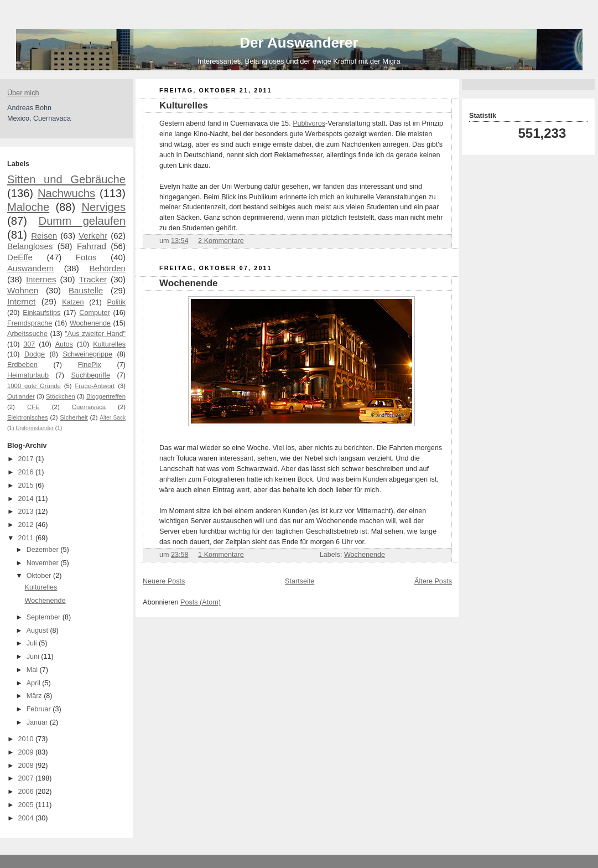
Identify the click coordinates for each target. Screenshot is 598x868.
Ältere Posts (433, 581)
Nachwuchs (66, 193)
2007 (27, 778)
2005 (27, 805)
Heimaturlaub (28, 375)
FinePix (90, 365)
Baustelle (86, 290)
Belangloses (30, 246)
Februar (40, 709)
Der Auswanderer (299, 43)
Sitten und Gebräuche (66, 179)
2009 (27, 752)
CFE (33, 407)
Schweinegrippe (87, 354)
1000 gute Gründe (34, 386)
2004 (27, 818)
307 (29, 344)
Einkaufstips (41, 313)
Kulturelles (109, 344)
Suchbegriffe (90, 375)
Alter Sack (113, 418)
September (45, 617)
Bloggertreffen (106, 396)
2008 (27, 766)
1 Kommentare (221, 555)
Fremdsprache (30, 323)
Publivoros (309, 123)
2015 (27, 485)
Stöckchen (61, 396)
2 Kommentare (221, 241)
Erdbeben (22, 365)
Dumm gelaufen (82, 221)
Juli (33, 643)
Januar (38, 722)
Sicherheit (74, 417)
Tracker (93, 279)
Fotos (86, 257)
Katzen (73, 302)
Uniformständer (35, 428)
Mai (33, 670)
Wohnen (23, 290)
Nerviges (103, 207)
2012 (27, 525)
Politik (116, 302)
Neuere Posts (164, 581)
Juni (34, 657)
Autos (64, 344)
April (35, 683)
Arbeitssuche (27, 334)
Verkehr (93, 236)
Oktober (40, 576)
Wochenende (90, 323)
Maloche (28, 207)
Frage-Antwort (95, 386)
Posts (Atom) (201, 602)
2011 (27, 538)
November (44, 563)
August (38, 631)
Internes (41, 279)
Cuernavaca (89, 407)
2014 (27, 499)
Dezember (44, 550)
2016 (27, 472)
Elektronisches (28, 417)
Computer (94, 313)
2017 (27, 459)
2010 (27, 739)
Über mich (23, 93)
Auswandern (30, 268)
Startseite (300, 581)
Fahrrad (92, 246)
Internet (21, 301)
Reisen (44, 236)
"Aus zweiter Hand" (95, 334)
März (35, 696)
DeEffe (20, 257)
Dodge (35, 354)
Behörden (107, 268)
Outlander (21, 396)
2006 (27, 792)
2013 (27, 512)
